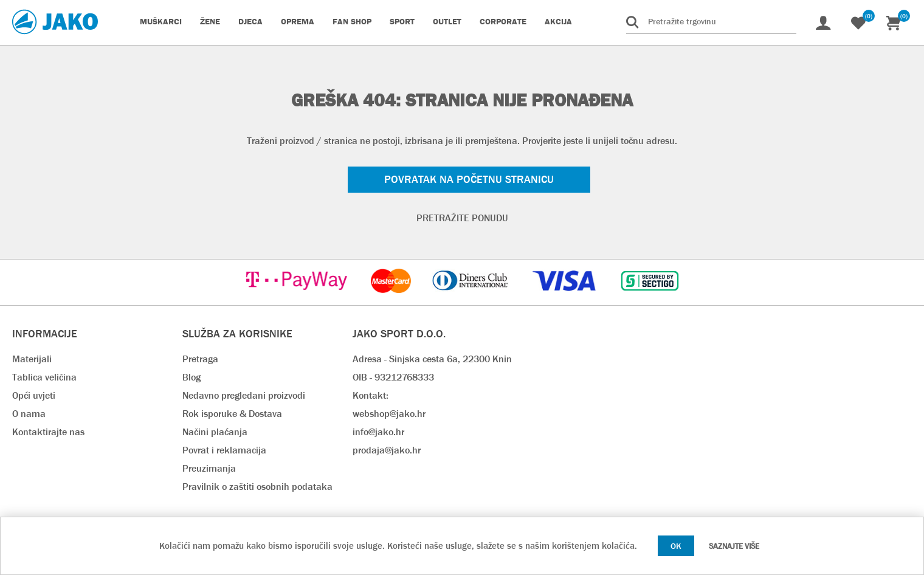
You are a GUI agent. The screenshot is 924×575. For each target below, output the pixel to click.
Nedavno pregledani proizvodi (244, 395)
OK (676, 546)
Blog (191, 377)
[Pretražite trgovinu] (711, 21)
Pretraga (200, 359)
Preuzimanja (209, 468)
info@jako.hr (378, 432)
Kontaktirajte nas (48, 432)
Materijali (32, 359)
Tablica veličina (44, 377)
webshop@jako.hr (389, 414)
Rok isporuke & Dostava (232, 414)
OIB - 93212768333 (393, 377)
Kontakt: (371, 395)
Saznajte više (734, 546)
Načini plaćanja (215, 432)
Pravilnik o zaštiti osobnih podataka (257, 487)
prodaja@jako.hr (387, 450)
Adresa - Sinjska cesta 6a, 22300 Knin (432, 359)
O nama (29, 414)
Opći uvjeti (34, 395)
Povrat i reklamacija (224, 450)
